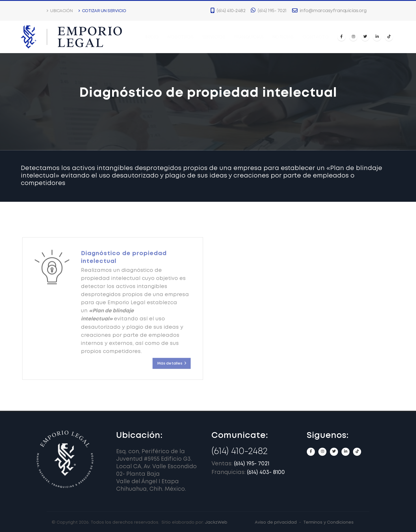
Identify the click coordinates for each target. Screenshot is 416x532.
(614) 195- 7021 (252, 464)
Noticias (283, 37)
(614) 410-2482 (239, 452)
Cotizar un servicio (102, 11)
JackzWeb (216, 522)
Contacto (316, 37)
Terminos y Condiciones (328, 522)
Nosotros (180, 37)
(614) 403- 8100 (266, 472)
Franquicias (249, 37)
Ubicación (60, 11)
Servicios (214, 37)
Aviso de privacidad (276, 522)
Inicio (152, 37)
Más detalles (172, 368)
